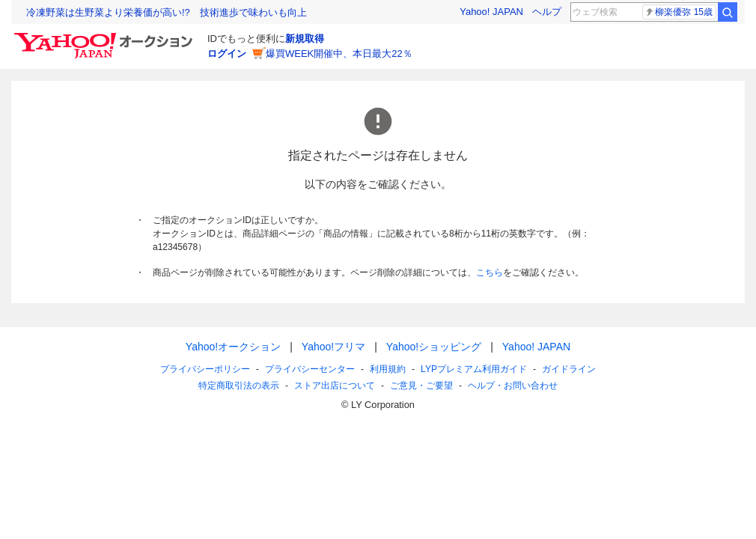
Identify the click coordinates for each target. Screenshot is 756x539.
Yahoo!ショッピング (434, 347)
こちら (490, 272)
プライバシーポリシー (205, 369)
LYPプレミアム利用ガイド (474, 369)
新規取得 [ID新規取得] (305, 39)
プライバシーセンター (310, 369)
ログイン (227, 54)
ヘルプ (547, 12)
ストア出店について (335, 386)
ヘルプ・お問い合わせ (513, 386)
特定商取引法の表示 (239, 386)
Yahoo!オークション (233, 347)
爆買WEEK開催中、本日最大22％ (339, 54)
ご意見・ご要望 (421, 386)
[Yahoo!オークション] (106, 37)
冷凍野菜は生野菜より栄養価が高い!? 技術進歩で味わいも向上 (167, 12)
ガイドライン (569, 369)
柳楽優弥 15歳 (679, 12)
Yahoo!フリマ (333, 347)
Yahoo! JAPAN (491, 12)
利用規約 (388, 369)
